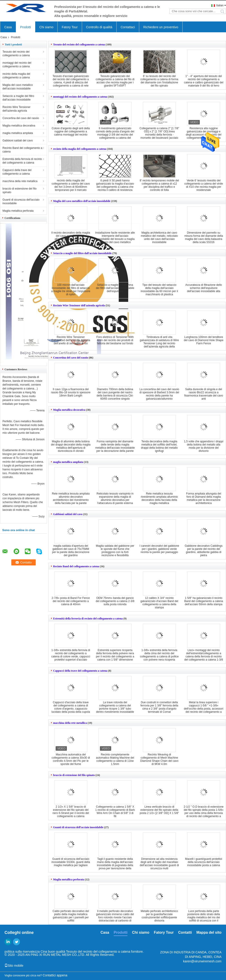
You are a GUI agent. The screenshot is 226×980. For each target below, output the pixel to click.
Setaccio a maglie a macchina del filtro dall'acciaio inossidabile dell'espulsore (115, 288)
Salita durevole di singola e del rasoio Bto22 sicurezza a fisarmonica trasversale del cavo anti (204, 394)
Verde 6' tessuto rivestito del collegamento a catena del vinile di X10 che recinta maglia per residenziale (204, 185)
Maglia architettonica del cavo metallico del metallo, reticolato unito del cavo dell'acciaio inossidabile (159, 237)
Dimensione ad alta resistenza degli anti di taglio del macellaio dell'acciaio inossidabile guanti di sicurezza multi (159, 864)
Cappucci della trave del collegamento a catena (17, 172)
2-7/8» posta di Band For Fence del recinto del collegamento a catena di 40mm (71, 601)
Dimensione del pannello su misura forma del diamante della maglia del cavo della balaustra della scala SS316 (204, 237)
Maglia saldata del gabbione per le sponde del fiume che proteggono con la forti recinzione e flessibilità (115, 551)
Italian (220, 5)
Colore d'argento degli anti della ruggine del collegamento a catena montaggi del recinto (71, 131)
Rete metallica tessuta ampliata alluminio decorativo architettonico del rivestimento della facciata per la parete (71, 498)
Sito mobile (14, 966)
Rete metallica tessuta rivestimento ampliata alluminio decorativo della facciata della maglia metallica (159, 498)
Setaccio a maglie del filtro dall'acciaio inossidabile (18, 98)
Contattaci (128, 27)
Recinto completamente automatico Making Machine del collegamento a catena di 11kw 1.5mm (115, 759)
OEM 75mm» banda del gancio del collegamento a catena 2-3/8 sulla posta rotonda (115, 601)
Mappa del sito (209, 932)
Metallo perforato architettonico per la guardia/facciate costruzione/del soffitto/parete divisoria (159, 916)
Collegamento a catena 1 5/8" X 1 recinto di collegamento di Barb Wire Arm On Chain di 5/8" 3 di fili (115, 811)
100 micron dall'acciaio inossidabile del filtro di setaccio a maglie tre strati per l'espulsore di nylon (71, 290)
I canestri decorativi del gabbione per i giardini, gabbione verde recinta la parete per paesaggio (159, 549)
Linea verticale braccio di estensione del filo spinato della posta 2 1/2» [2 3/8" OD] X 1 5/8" (159, 810)
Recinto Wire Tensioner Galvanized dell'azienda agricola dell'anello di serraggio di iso (71, 340)
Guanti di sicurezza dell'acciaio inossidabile (21, 202)
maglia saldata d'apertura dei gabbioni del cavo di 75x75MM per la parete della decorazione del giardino (71, 551)
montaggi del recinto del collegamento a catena (17, 65)
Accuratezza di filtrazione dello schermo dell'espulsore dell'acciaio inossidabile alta (204, 288)
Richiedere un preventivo (161, 27)
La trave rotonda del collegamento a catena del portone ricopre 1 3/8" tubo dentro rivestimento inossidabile (115, 707)
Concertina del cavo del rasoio (21, 118)
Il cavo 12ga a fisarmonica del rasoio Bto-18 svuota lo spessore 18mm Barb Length (71, 392)
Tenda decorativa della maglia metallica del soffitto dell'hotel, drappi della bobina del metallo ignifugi (159, 446)
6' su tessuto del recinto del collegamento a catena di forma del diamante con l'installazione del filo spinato (159, 81)
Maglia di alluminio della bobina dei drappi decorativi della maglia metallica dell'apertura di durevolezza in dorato (71, 446)
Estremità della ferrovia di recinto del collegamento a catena (22, 161)
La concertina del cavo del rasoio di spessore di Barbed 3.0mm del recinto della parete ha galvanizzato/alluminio (159, 394)
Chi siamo (46, 27)
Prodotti (26, 27)
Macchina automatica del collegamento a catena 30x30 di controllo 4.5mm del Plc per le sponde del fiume (71, 759)
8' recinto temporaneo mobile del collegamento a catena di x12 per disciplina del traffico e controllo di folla (159, 185)
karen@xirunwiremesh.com (202, 961)
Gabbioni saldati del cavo (18, 141)
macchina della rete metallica (20, 181)
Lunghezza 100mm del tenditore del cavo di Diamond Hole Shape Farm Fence (204, 340)
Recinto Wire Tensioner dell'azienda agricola (16, 109)
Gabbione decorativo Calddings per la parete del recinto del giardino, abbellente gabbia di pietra (204, 551)
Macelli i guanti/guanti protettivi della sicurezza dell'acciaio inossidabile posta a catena (204, 862)
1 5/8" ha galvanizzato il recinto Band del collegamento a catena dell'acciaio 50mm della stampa (204, 601)
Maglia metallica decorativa (19, 126)
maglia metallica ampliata (18, 133)
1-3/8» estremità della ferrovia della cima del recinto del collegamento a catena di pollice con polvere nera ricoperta (159, 655)
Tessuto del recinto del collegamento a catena (16, 54)
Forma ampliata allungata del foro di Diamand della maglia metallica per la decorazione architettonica (204, 498)
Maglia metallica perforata (18, 211)
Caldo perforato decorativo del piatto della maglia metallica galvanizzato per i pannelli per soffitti (71, 916)
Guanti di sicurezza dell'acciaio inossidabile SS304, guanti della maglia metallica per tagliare (71, 862)
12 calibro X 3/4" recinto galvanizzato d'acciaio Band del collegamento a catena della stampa (159, 603)
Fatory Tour (70, 27)
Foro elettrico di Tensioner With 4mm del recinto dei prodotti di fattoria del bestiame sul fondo (115, 340)
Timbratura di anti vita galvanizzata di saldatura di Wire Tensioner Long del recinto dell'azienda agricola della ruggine (159, 343)
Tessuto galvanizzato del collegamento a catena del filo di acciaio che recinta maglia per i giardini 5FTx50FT (115, 81)
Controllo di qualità (99, 27)
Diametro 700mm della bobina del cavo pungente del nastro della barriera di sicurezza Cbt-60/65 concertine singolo (115, 394)
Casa (8, 27)
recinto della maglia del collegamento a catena (16, 76)
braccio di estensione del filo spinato (20, 190)
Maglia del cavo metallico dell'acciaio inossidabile (18, 87)
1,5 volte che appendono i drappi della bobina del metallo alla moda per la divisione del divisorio (204, 446)
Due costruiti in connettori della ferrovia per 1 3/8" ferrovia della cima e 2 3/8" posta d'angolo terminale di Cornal (159, 707)
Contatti (185, 932)
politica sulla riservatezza (22, 952)
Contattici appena (55, 975)
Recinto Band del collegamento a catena (22, 150)
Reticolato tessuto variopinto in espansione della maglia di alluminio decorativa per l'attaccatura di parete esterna (115, 498)
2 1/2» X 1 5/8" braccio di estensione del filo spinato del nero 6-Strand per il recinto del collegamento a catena (71, 811)
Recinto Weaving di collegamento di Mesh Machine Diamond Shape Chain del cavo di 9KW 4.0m (159, 759)
